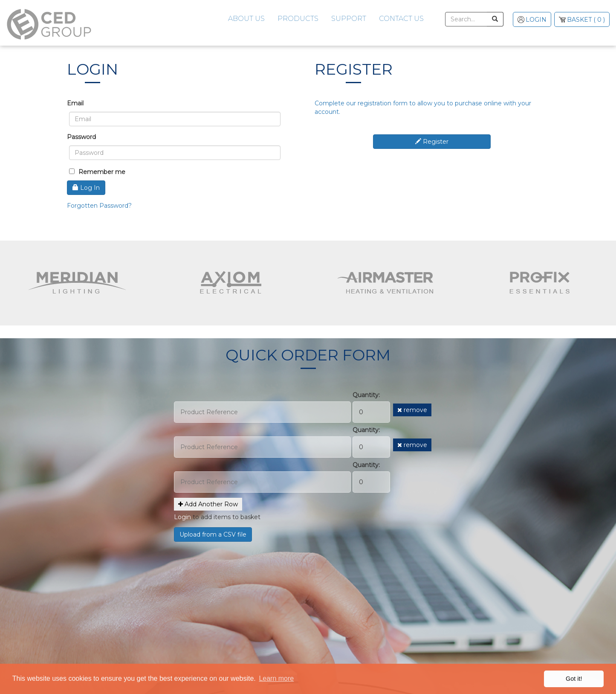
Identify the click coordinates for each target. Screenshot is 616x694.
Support (349, 19)
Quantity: (366, 395)
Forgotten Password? (99, 206)
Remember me (97, 172)
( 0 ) (585, 20)
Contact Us (401, 19)
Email (75, 103)
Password (81, 137)
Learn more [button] (276, 678)
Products (298, 19)
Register (432, 142)
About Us (246, 19)
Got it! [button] (574, 679)
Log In (86, 188)
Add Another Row (208, 504)
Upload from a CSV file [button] (213, 534)
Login (182, 517)
